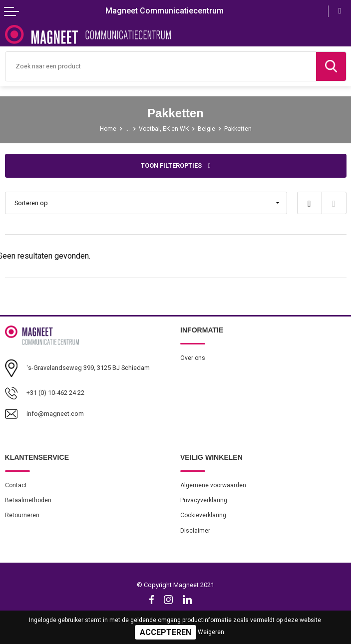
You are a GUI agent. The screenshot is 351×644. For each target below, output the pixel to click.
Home (108, 129)
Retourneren (22, 515)
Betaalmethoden (28, 500)
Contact (16, 485)
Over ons (193, 358)
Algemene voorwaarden (213, 485)
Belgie (206, 129)
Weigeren (211, 632)
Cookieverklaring (203, 515)
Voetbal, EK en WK (164, 129)
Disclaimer (195, 531)
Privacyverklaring (204, 500)
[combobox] (161, 66)
